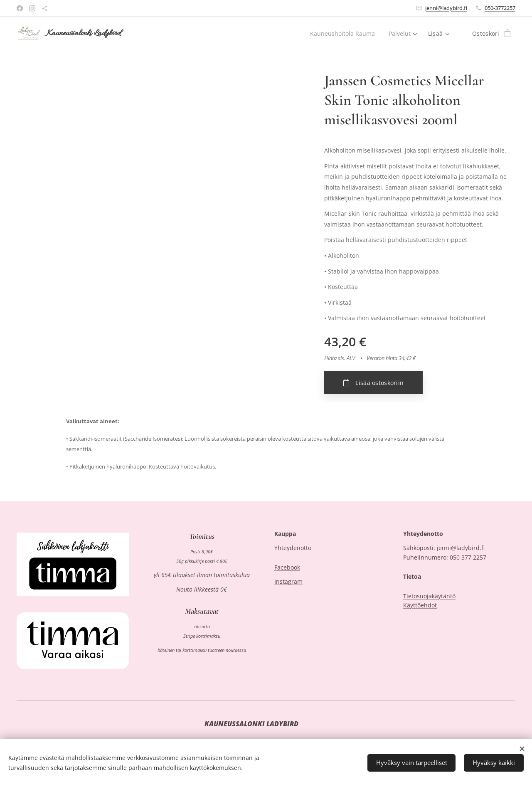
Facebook (287, 567)
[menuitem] (343, 34)
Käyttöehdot (420, 605)
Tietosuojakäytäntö (429, 596)
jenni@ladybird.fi (446, 8)
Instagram (288, 582)
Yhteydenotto (293, 548)
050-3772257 (500, 8)
